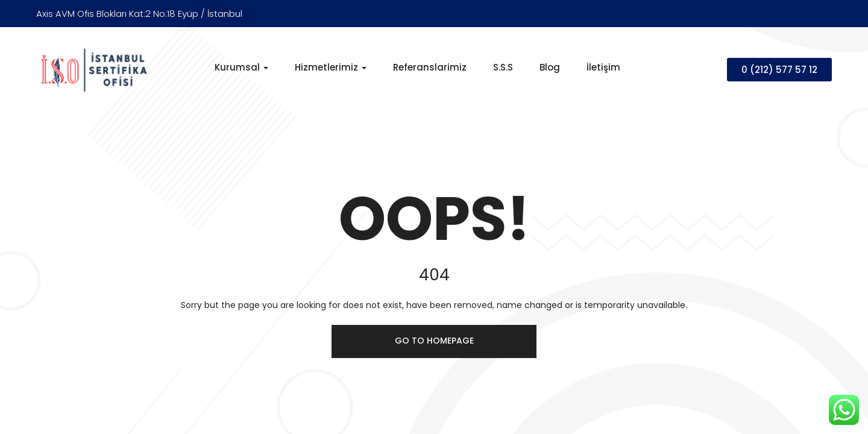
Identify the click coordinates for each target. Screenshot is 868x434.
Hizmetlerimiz (331, 67)
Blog (550, 67)
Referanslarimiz (430, 67)
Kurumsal (241, 67)
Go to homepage (434, 341)
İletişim (603, 67)
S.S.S (503, 67)
